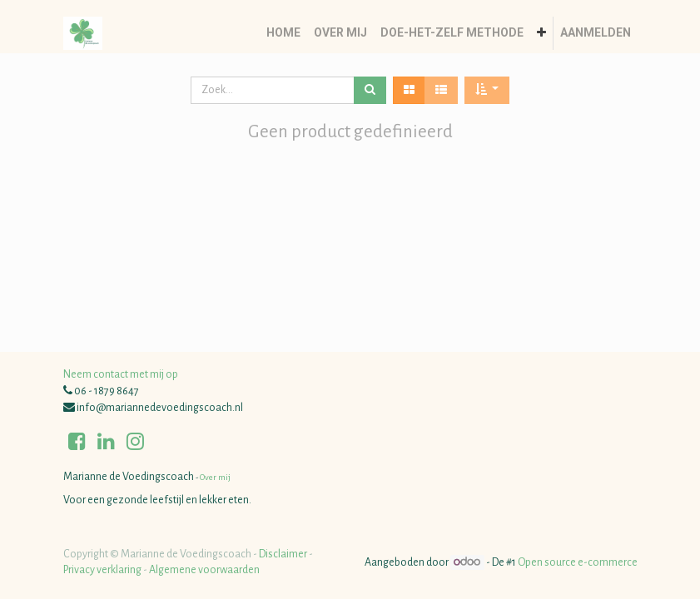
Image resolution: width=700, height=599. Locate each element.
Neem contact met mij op (121, 374)
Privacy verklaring (102, 570)
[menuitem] (283, 33)
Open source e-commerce (578, 562)
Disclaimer (283, 554)
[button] (541, 33)
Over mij (214, 477)
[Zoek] (370, 91)
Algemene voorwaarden (204, 570)
